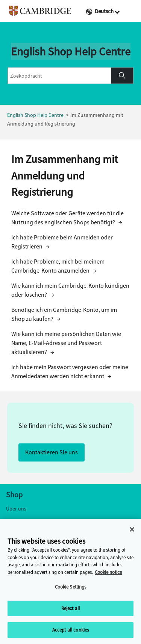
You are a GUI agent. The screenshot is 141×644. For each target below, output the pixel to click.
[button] (122, 76)
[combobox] (60, 76)
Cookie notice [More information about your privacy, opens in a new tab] (108, 573)
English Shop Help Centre (35, 115)
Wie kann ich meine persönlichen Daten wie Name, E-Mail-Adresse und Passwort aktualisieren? (66, 343)
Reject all (70, 609)
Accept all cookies (70, 631)
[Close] (132, 531)
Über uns (16, 509)
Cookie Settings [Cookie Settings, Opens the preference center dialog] (71, 588)
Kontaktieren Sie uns (52, 452)
